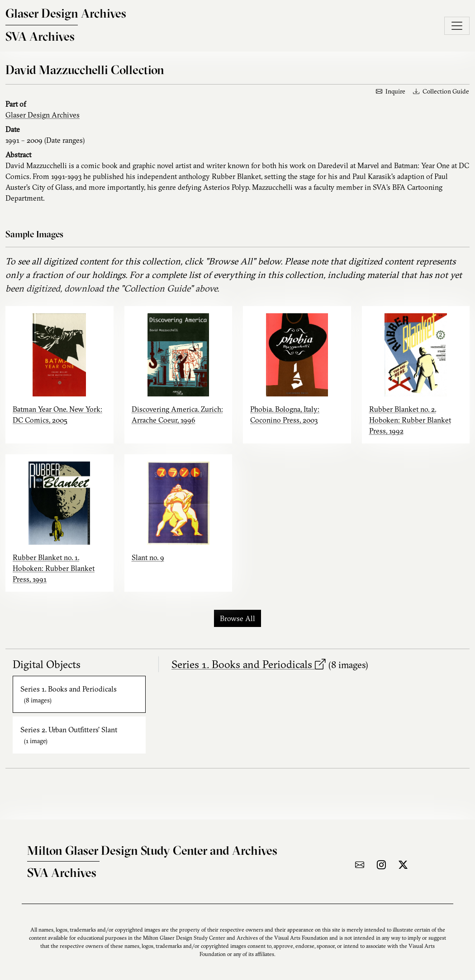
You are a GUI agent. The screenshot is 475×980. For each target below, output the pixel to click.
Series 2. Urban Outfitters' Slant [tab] (69, 735)
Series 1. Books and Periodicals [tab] (69, 694)
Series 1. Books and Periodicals (249, 664)
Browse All (237, 618)
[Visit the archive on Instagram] (381, 865)
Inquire (391, 91)
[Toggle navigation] (457, 26)
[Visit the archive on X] (403, 865)
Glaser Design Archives (43, 115)
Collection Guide (441, 91)
